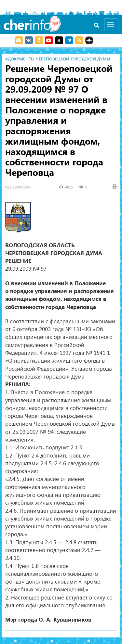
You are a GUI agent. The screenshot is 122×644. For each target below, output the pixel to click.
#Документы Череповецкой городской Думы (58, 59)
